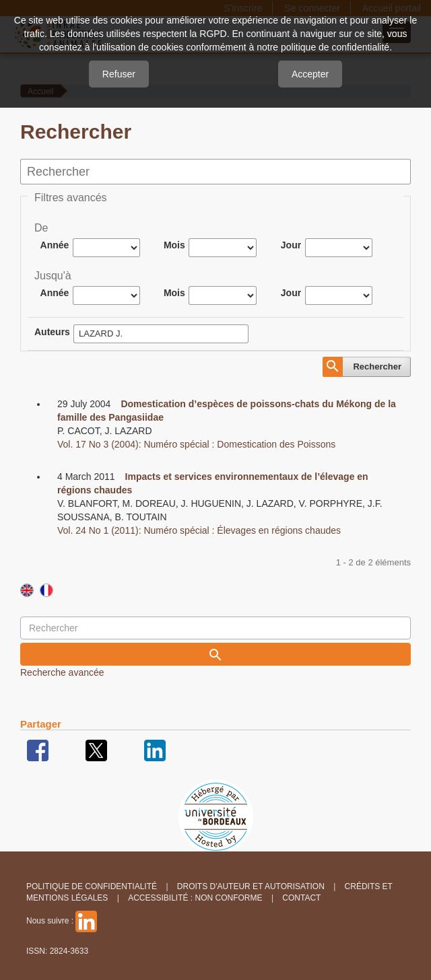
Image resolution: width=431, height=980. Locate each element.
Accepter (310, 74)
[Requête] (215, 628)
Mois (174, 245)
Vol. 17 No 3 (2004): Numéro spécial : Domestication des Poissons (196, 444)
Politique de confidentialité (92, 886)
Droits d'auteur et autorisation (251, 886)
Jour (291, 245)
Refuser (119, 74)
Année (55, 245)
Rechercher (377, 366)
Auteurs (52, 332)
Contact (301, 898)
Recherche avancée (62, 672)
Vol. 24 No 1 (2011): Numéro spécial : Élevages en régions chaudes (199, 530)
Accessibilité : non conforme (195, 898)
